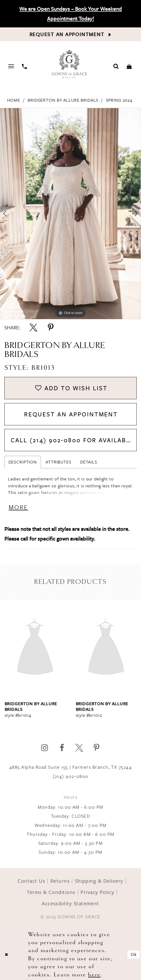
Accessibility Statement (70, 903)
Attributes (58, 462)
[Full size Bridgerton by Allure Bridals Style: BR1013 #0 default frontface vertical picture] (70, 214)
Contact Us (31, 881)
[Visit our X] (79, 748)
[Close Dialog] (7, 955)
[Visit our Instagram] (45, 748)
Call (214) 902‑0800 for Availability (74, 440)
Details (89, 462)
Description (23, 462)
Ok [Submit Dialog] (134, 954)
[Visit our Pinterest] (97, 748)
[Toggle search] (116, 66)
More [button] (18, 507)
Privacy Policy (97, 892)
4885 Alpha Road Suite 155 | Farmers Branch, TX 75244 (70, 767)
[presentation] (35, 648)
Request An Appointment (71, 414)
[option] (70, 214)
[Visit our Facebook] (62, 748)
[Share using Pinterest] (51, 328)
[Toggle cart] (129, 66)
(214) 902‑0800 (71, 776)
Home (14, 100)
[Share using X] (33, 328)
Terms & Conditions (51, 892)
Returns (60, 881)
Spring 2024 (119, 100)
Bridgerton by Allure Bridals (63, 100)
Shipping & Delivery (99, 881)
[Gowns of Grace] (70, 65)
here (94, 974)
